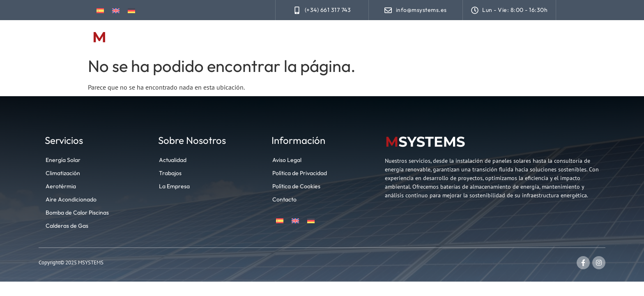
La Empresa (174, 186)
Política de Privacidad (300, 173)
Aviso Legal (287, 160)
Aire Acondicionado (71, 199)
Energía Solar (331, 37)
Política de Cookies (296, 186)
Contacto (537, 37)
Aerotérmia (61, 186)
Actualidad (488, 37)
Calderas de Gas (67, 226)
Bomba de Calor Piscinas (77, 213)
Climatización (390, 37)
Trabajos (441, 37)
